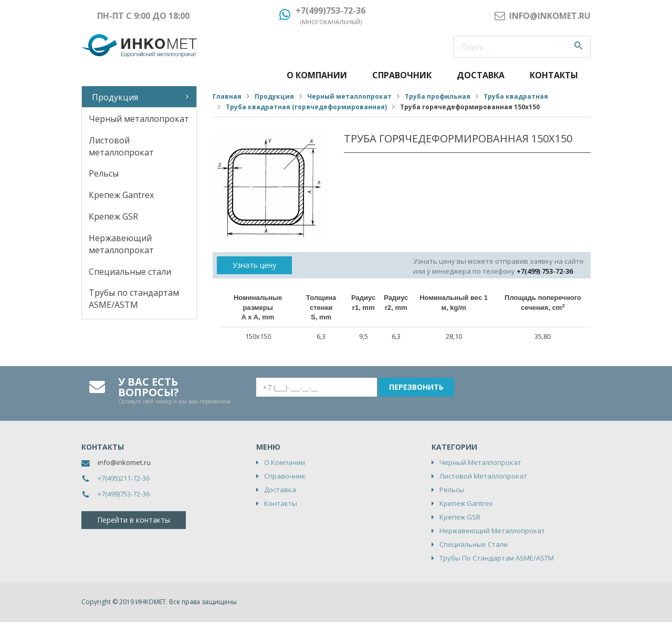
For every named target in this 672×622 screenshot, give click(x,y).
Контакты (554, 75)
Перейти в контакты (134, 520)
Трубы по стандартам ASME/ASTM (134, 299)
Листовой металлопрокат (121, 146)
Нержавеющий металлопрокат (121, 244)
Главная (227, 96)
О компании (317, 75)
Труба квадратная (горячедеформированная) (306, 107)
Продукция (115, 97)
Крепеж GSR (113, 216)
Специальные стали (130, 272)
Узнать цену (254, 265)
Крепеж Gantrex (121, 195)
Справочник (402, 75)
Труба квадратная (516, 96)
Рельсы (104, 173)
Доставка (481, 75)
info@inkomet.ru (124, 462)
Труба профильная (438, 96)
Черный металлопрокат (139, 119)
